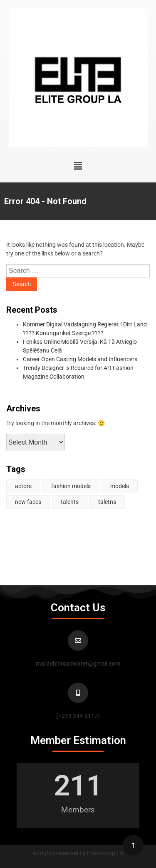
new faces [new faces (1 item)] (28, 502)
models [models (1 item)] (120, 486)
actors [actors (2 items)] (23, 486)
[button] (78, 166)
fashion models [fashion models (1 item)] (71, 486)
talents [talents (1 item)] (70, 502)
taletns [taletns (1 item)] (107, 502)
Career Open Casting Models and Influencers (80, 359)
